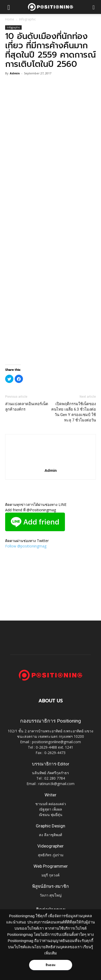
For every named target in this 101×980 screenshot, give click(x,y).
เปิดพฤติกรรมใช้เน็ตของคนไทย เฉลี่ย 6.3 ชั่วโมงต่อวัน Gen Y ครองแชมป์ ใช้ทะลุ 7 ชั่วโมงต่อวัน (74, 412)
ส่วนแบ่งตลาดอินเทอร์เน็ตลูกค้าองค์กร (27, 407)
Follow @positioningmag (26, 546)
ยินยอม (50, 965)
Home (10, 19)
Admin (15, 73)
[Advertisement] (50, 309)
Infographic (27, 19)
